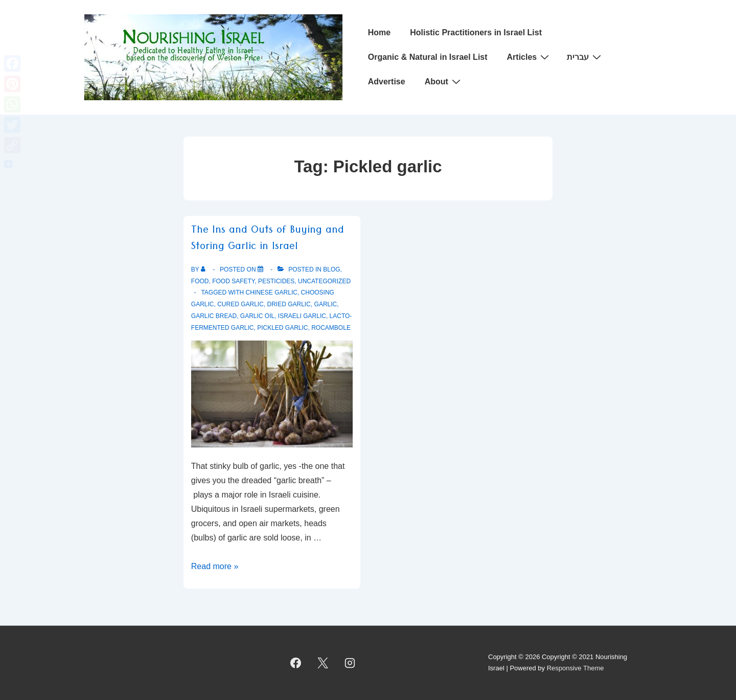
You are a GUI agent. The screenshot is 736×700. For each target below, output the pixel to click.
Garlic (326, 304)
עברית (585, 57)
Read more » (215, 566)
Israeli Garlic (302, 316)
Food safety (233, 281)
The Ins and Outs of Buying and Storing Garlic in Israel (268, 240)
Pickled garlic (282, 328)
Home (379, 32)
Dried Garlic (289, 304)
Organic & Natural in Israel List (428, 57)
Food (200, 281)
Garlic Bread (214, 316)
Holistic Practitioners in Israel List (476, 32)
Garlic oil (257, 316)
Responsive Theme (576, 668)
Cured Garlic (240, 304)
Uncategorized (324, 281)
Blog (331, 269)
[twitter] (323, 663)
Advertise (387, 82)
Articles (530, 57)
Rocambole (331, 328)
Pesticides (276, 281)
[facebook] (296, 663)
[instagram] (350, 663)
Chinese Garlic (272, 292)
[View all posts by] (205, 269)
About (444, 81)
